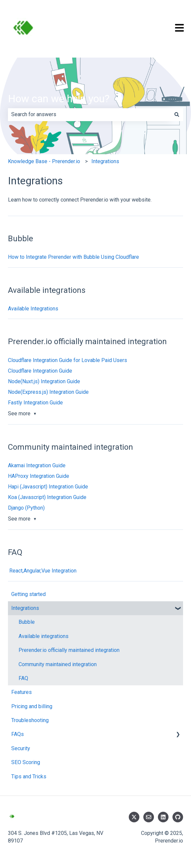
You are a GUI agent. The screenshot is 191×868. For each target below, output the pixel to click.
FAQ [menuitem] (23, 678)
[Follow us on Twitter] (134, 817)
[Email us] (149, 817)
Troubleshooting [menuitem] (30, 720)
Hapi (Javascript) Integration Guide (48, 487)
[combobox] (89, 114)
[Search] (177, 114)
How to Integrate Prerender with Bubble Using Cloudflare (73, 257)
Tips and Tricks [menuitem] (29, 777)
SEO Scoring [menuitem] (26, 762)
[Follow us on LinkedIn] (163, 817)
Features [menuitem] (22, 692)
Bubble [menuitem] (27, 622)
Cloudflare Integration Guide (40, 371)
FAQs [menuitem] (18, 734)
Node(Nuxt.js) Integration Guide (44, 381)
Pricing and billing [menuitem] (32, 706)
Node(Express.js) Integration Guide (48, 392)
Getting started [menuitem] (28, 594)
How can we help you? (59, 99)
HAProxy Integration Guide (39, 476)
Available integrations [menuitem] (44, 636)
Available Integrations (33, 309)
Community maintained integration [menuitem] (58, 664)
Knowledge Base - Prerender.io (44, 161)
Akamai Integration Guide (37, 465)
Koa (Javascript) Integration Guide (47, 497)
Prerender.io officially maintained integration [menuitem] (69, 650)
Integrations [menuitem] (25, 608)
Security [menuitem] (21, 748)
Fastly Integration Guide (35, 403)
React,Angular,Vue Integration (42, 571)
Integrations (105, 161)
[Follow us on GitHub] (178, 817)
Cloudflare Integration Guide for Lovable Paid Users (68, 360)
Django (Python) (26, 508)
